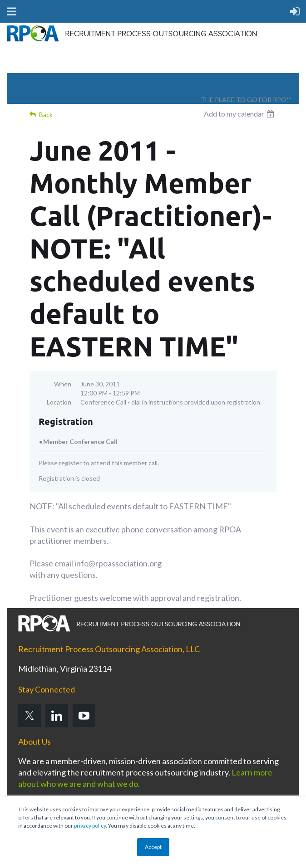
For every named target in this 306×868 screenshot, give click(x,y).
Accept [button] (153, 847)
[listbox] (240, 114)
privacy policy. (91, 826)
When (63, 384)
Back (46, 115)
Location (59, 402)
